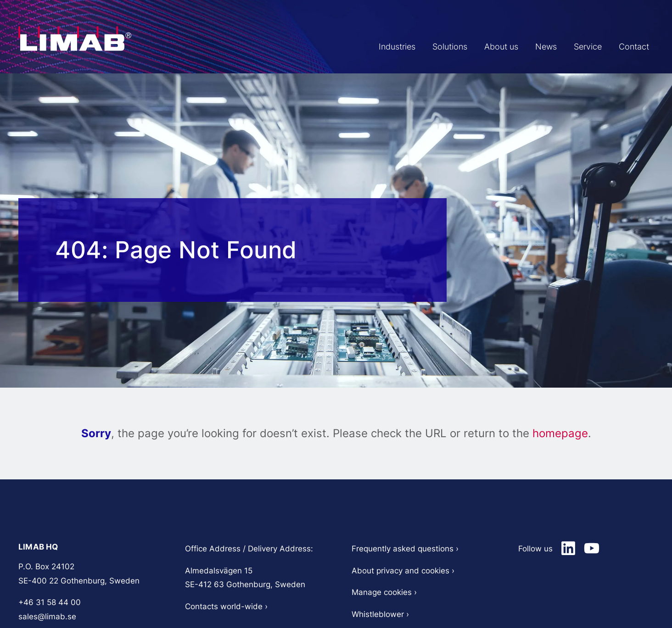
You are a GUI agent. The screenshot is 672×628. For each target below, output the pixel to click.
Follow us (535, 549)
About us (482, 47)
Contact (631, 47)
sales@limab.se (47, 617)
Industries (366, 47)
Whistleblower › (381, 614)
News (532, 47)
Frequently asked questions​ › (405, 549)
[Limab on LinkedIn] (568, 548)
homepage (560, 433)
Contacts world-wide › (226, 606)
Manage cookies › (384, 592)
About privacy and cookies (400, 571)
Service (580, 47)
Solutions (425, 47)
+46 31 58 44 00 (50, 602)
